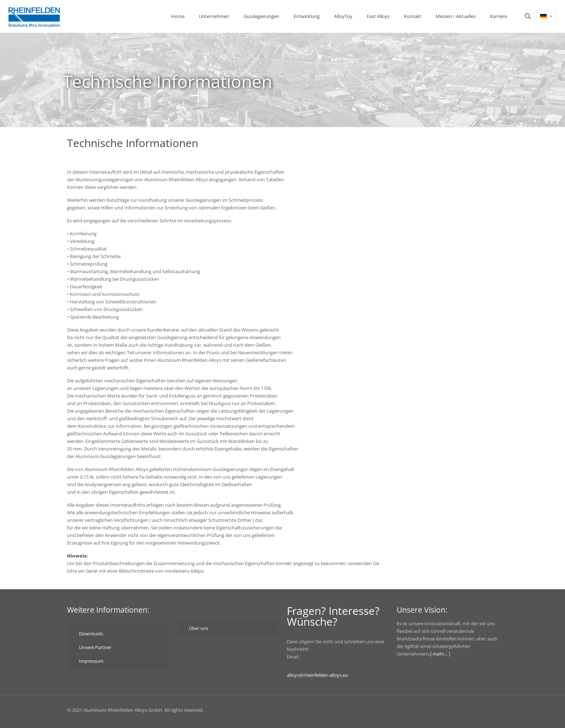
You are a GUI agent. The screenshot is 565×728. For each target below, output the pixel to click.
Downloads (91, 634)
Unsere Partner (95, 647)
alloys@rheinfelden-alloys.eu (317, 675)
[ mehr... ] (440, 654)
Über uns (199, 628)
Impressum (91, 661)
